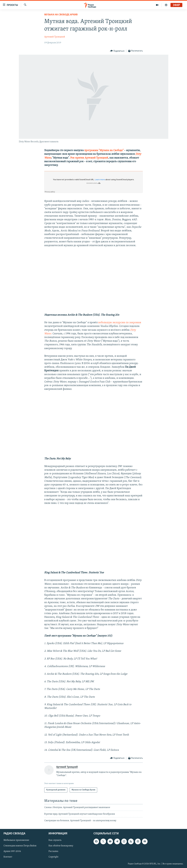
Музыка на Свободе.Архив (61, 15)
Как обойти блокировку (61, 846)
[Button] (117, 51)
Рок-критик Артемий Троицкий (89, 158)
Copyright (53, 857)
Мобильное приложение (16, 840)
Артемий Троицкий (55, 37)
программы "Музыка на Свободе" (104, 150)
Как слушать (55, 840)
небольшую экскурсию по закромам (120, 323)
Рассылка (53, 851)
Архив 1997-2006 (12, 851)
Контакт (8, 857)
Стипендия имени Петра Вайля (20, 846)
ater (49, 158)
